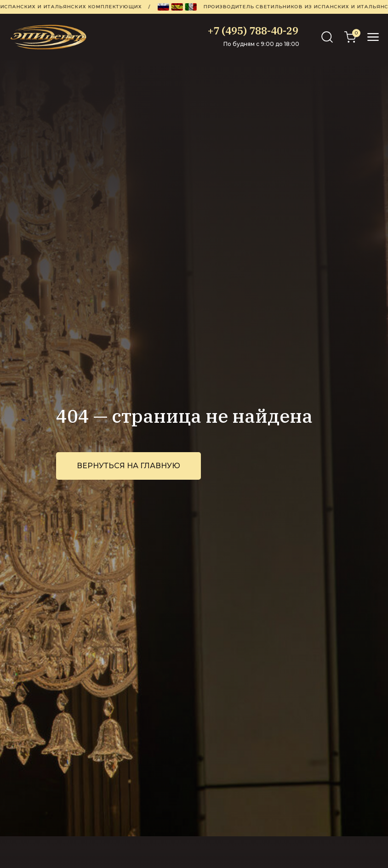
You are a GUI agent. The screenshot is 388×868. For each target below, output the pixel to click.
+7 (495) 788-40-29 (253, 31)
